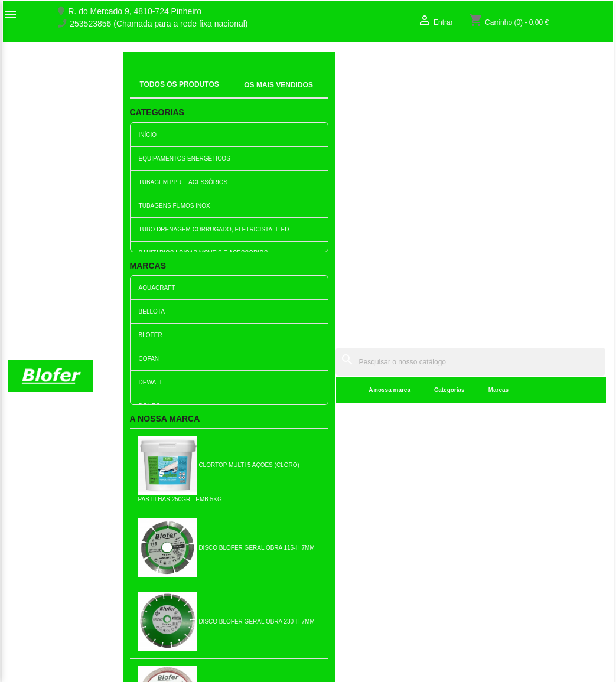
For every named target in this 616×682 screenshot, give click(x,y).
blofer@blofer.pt (346, 588)
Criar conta (491, 551)
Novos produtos (191, 526)
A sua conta (503, 508)
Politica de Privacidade (204, 615)
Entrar (483, 539)
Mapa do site (31, 563)
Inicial (141, 80)
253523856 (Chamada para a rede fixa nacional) (159, 24)
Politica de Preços (195, 602)
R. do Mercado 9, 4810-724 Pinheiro (135, 12)
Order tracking (498, 526)
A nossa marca (215, 94)
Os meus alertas (501, 563)
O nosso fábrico (37, 539)
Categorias (274, 94)
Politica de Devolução (202, 627)
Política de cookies (197, 639)
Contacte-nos (32, 551)
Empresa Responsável (204, 590)
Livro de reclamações (202, 577)
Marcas (323, 94)
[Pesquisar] (383, 66)
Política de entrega (197, 652)
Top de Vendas (190, 539)
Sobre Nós (27, 526)
